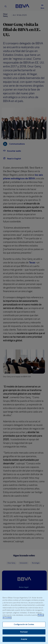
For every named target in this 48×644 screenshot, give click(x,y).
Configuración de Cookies (24, 624)
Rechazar (24, 632)
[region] (24, 617)
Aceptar (24, 639)
